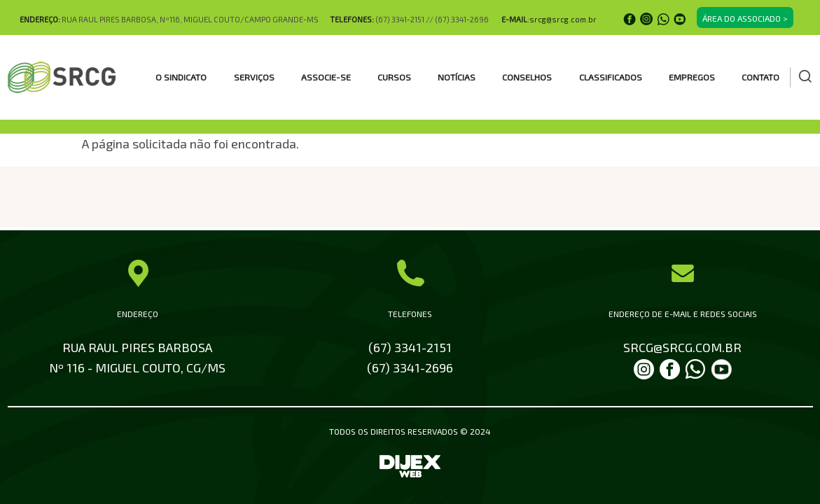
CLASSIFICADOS (611, 77)
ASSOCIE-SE (326, 77)
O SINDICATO (181, 77)
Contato (760, 77)
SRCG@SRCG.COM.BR (682, 347)
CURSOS (394, 77)
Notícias (457, 77)
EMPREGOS (692, 77)
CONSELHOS (527, 77)
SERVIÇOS (254, 77)
